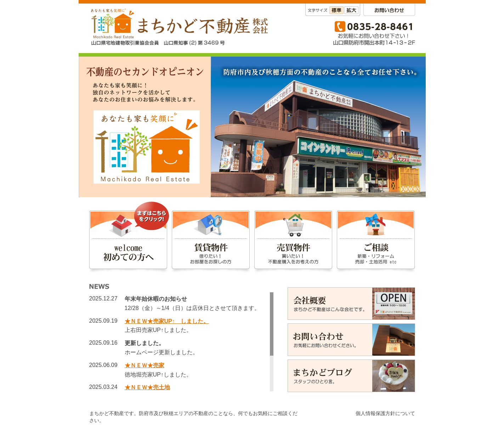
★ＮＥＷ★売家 (145, 365)
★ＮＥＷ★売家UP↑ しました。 (167, 321)
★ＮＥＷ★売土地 (147, 387)
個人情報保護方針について (385, 413)
